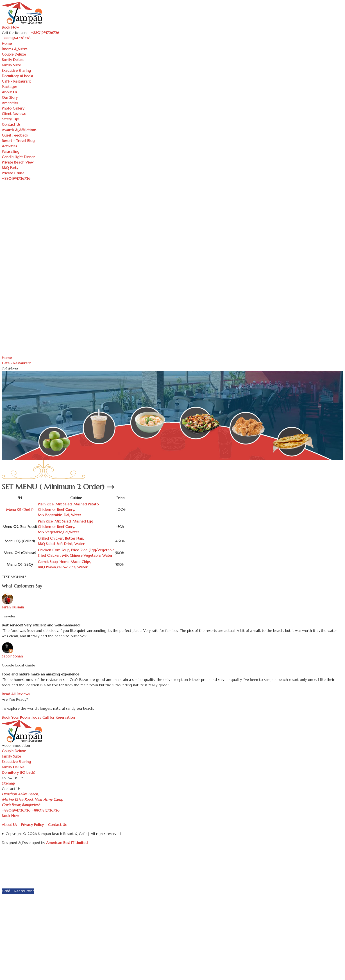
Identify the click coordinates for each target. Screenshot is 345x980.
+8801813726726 (45, 810)
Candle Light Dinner (18, 157)
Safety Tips (11, 119)
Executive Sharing (16, 70)
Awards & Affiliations (19, 130)
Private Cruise (13, 173)
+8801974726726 (16, 810)
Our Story (10, 97)
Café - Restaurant (16, 81)
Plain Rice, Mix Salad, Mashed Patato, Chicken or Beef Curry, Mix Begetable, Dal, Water (69, 509)
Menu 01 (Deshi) (20, 509)
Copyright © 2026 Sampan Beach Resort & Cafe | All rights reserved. (64, 834)
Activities (9, 146)
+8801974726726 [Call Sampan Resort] (45, 33)
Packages (9, 87)
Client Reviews (14, 114)
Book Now (10, 27)
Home (7, 43)
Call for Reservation (59, 717)
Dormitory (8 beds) (17, 76)
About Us (9, 92)
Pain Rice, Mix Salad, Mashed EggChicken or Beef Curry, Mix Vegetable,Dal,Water (66, 527)
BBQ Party (10, 168)
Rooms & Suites (15, 49)
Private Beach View (18, 162)
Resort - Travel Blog (18, 141)
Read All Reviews (16, 694)
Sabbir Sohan (12, 656)
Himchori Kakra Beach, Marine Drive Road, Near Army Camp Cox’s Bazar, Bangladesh (32, 799)
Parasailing (11, 151)
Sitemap (8, 783)
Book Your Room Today (22, 717)
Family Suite (11, 65)
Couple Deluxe (14, 54)
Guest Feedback (15, 135)
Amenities (10, 103)
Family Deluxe (13, 60)
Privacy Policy (32, 825)
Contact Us (11, 124)
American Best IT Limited (67, 843)
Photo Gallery (13, 108)
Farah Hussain (13, 607)
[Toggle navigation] (33, 39)
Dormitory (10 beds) (18, 772)
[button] (341, 857)
